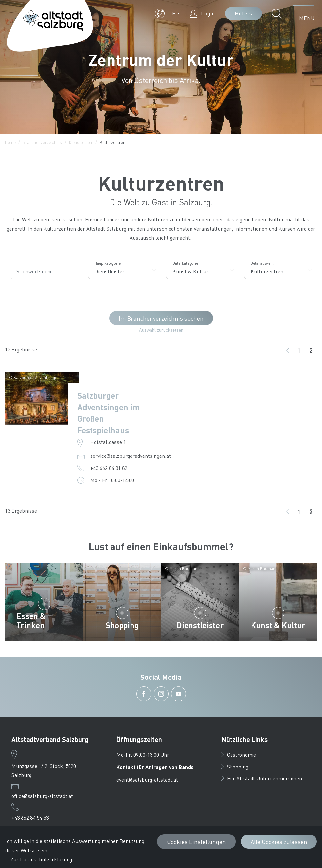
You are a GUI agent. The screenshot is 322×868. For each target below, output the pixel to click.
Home (10, 142)
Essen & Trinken (31, 621)
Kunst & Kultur (278, 625)
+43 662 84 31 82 (109, 468)
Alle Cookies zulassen (279, 842)
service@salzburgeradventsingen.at (131, 456)
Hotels (243, 13)
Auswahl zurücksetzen (161, 330)
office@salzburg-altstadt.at (42, 796)
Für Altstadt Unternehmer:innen (262, 778)
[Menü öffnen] (304, 13)
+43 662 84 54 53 (30, 818)
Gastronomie (239, 755)
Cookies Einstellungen (196, 842)
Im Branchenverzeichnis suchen (161, 318)
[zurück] (288, 350)
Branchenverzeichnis (42, 142)
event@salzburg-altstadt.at (147, 779)
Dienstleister (81, 142)
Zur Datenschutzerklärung (41, 859)
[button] (167, 13)
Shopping (122, 625)
